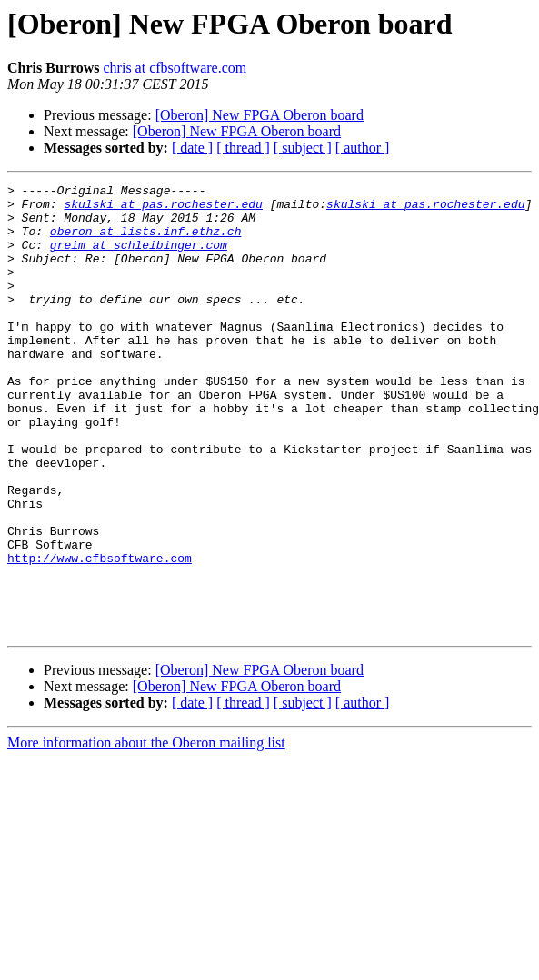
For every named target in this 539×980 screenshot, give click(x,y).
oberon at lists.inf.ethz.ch (146, 242)
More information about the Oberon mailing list (146, 832)
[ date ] (192, 148)
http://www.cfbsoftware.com (100, 634)
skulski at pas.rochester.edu (163, 209)
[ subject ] (303, 148)
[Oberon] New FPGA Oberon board (260, 115)
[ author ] (363, 148)
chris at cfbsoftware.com (175, 68)
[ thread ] (243, 148)
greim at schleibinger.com (139, 258)
